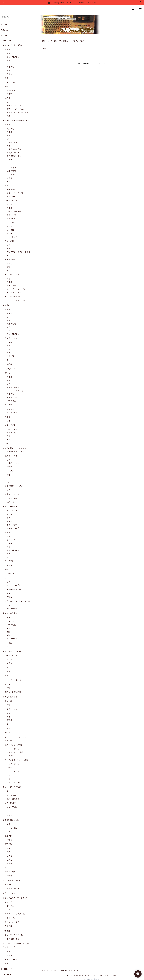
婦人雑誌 (10, 574)
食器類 (9, 74)
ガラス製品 (11, 401)
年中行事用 (11, 171)
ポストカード (12, 498)
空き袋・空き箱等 (14, 212)
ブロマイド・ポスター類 (15, 914)
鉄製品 (9, 264)
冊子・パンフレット (15, 106)
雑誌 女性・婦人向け (16, 193)
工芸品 (9, 159)
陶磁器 (9, 815)
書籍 (7, 86)
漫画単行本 (11, 190)
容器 (9, 54)
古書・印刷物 (10, 803)
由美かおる (11, 918)
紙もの (9, 178)
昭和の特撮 (11, 286)
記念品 (9, 863)
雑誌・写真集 (12, 807)
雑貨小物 (10, 356)
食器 (9, 632)
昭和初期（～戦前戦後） (13, 45)
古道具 (8, 724)
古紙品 (9, 832)
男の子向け (11, 82)
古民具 (8, 811)
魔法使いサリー (13, 609)
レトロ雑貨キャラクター (15, 486)
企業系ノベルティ (12, 201)
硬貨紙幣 (8, 844)
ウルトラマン (12, 605)
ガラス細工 (11, 625)
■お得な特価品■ (10, 506)
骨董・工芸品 (12, 398)
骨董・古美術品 (11, 260)
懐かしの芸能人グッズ (14, 297)
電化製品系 (9, 561)
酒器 (9, 635)
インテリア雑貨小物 (15, 391)
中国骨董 (8, 643)
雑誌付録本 (11, 91)
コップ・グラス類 (14, 783)
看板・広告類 (12, 218)
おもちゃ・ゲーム (14, 292)
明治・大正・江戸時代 (12, 787)
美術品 (8, 417)
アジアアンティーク (13, 772)
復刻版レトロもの (12, 456)
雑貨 (9, 327)
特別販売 (7, 931)
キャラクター (10, 471)
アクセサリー (12, 142)
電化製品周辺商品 (14, 149)
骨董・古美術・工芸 (13, 589)
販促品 (9, 720)
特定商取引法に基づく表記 (71, 971)
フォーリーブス (13, 910)
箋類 (9, 116)
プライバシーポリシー (50, 971)
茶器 (9, 436)
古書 (7, 360)
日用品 (75, 41)
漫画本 (9, 94)
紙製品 (8, 98)
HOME (43, 41)
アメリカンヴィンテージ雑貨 (16, 760)
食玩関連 (8, 885)
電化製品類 (9, 223)
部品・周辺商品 (13, 57)
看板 (9, 71)
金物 (9, 728)
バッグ (9, 955)
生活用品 (8, 701)
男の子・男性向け (14, 680)
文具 (9, 60)
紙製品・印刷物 (13, 528)
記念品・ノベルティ (13, 922)
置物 (9, 249)
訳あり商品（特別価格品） (59, 41)
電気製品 (10, 129)
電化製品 (10, 67)
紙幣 (9, 848)
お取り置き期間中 (14, 939)
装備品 (9, 860)
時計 (9, 647)
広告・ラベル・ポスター (17, 109)
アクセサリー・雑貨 (15, 752)
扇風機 (9, 233)
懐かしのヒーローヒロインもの (17, 601)
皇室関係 (8, 836)
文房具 (9, 353)
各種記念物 (9, 241)
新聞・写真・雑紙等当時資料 (18, 112)
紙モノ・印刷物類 (14, 585)
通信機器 (10, 230)
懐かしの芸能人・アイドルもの (15, 898)
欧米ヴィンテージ (12, 494)
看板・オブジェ (13, 525)
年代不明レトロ (9, 369)
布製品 (9, 597)
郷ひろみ (10, 906)
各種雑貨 (8, 926)
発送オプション (9, 893)
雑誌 (7, 868)
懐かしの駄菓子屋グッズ (13, 880)
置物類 (9, 663)
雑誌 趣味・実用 (14, 196)
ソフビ (9, 205)
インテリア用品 (13, 749)
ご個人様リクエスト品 (14, 935)
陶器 (9, 267)
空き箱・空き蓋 (13, 889)
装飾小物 (10, 502)
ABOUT (5, 30)
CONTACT (6, 969)
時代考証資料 (10, 872)
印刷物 (8, 444)
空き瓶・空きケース (15, 387)
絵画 (9, 421)
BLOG (4, 35)
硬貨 (9, 852)
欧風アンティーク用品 (14, 745)
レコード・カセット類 (16, 289)
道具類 (8, 49)
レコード (8, 902)
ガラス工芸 (11, 433)
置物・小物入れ (13, 215)
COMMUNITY (8, 974)
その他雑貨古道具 (14, 156)
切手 (9, 475)
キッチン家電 (12, 237)
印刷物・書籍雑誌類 (13, 692)
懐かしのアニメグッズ (14, 275)
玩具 (9, 64)
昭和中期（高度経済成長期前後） (16, 121)
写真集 (9, 364)
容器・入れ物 (12, 429)
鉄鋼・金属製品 (13, 799)
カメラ (9, 227)
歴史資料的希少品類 (11, 820)
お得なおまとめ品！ (11, 697)
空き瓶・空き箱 (13, 153)
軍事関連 (8, 856)
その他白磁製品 (13, 639)
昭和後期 (7, 305)
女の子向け (11, 175)
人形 (9, 181)
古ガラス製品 (12, 828)
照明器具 (10, 409)
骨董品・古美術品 (10, 613)
